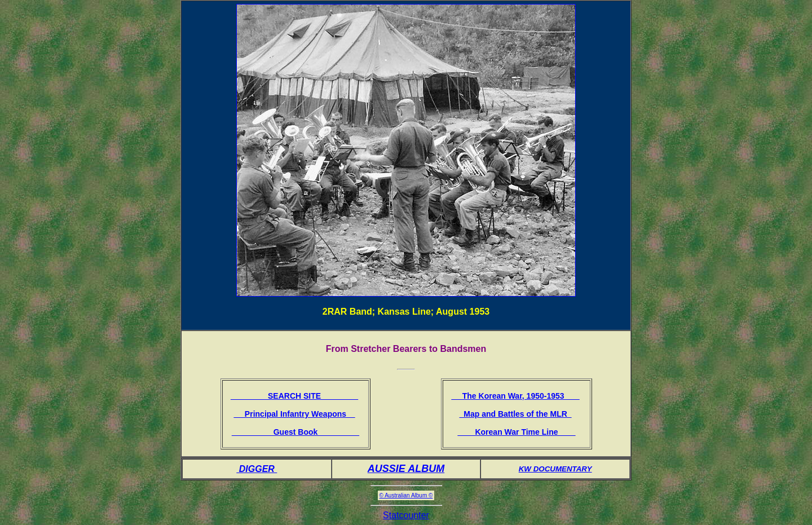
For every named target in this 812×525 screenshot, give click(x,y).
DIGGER (257, 469)
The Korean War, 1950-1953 (515, 396)
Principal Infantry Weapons (294, 414)
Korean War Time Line (516, 432)
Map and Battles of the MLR (515, 414)
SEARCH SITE (294, 396)
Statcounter (406, 515)
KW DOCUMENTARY (555, 469)
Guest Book (295, 432)
